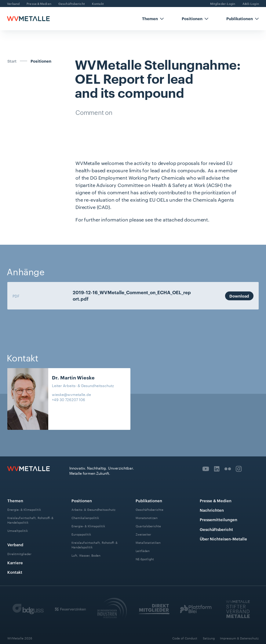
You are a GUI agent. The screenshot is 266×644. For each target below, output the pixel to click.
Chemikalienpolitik (85, 518)
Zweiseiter (143, 534)
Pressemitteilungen (219, 519)
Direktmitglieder (19, 554)
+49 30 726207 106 (69, 399)
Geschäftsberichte (149, 509)
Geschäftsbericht (216, 529)
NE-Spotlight (145, 559)
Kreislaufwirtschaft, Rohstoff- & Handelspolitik (30, 520)
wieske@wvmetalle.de (71, 394)
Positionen (41, 61)
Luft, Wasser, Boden (86, 555)
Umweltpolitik (18, 531)
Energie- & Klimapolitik (24, 509)
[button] (153, 19)
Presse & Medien (216, 500)
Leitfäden (143, 550)
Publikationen (149, 500)
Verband (15, 544)
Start (12, 61)
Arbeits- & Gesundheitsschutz (93, 509)
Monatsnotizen (147, 518)
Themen (15, 500)
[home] (28, 19)
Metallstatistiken (148, 542)
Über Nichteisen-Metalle (223, 539)
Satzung (209, 638)
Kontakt (15, 572)
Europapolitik (81, 534)
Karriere (15, 562)
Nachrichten (212, 510)
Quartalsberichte (148, 526)
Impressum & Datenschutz (239, 638)
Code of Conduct (185, 638)
